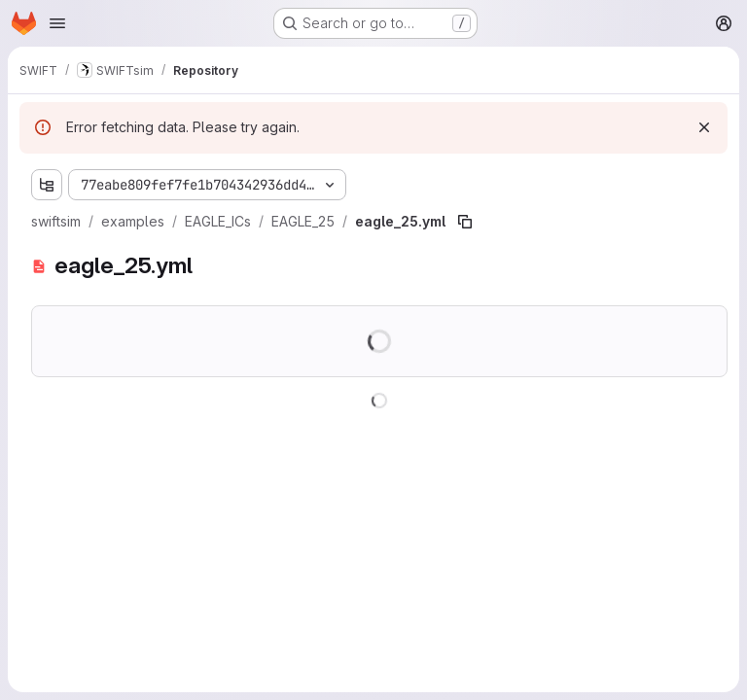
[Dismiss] (704, 127)
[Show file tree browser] (47, 185)
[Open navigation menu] (57, 23)
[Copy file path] (465, 222)
